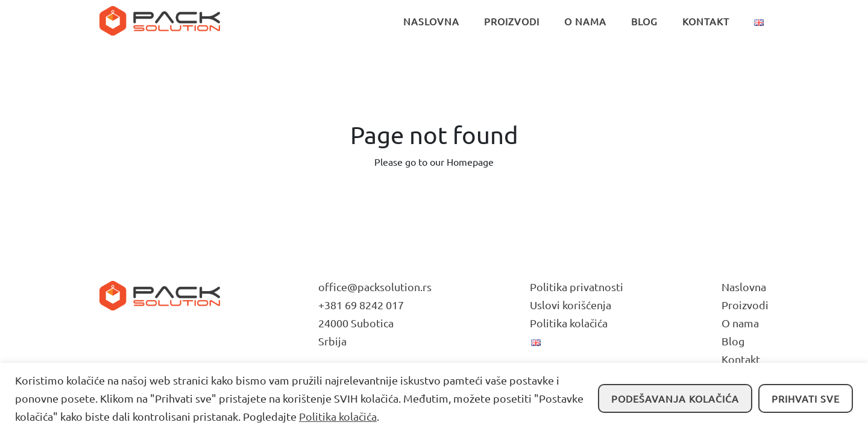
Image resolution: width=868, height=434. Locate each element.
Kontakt (741, 359)
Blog (733, 341)
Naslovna (744, 287)
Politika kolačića (338, 416)
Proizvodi (745, 305)
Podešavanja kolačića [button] (675, 398)
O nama (740, 323)
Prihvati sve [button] (806, 398)
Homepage (470, 162)
